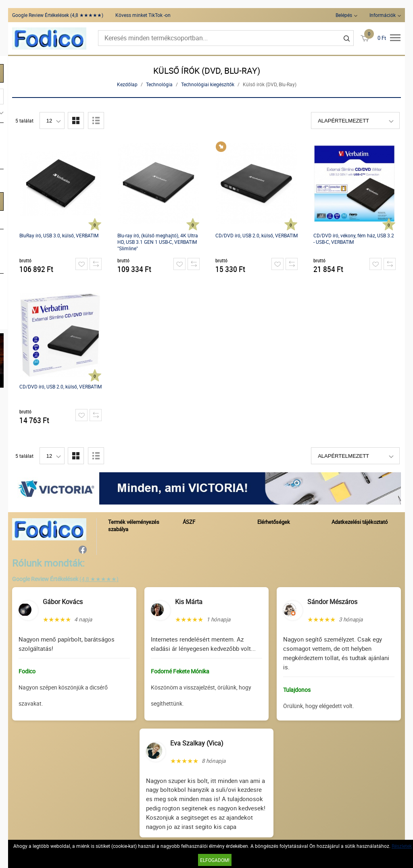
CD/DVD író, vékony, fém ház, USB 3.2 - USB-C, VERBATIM (354, 239)
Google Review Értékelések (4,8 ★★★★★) (58, 15)
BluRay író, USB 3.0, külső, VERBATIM (59, 235)
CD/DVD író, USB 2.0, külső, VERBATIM (257, 235)
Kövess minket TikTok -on (143, 15)
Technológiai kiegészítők (208, 84)
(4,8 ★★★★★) (99, 579)
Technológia (159, 84)
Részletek (402, 846)
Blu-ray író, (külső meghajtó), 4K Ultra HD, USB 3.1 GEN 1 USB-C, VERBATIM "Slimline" (158, 242)
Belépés (344, 15)
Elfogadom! (215, 860)
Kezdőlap (127, 84)
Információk (383, 15)
